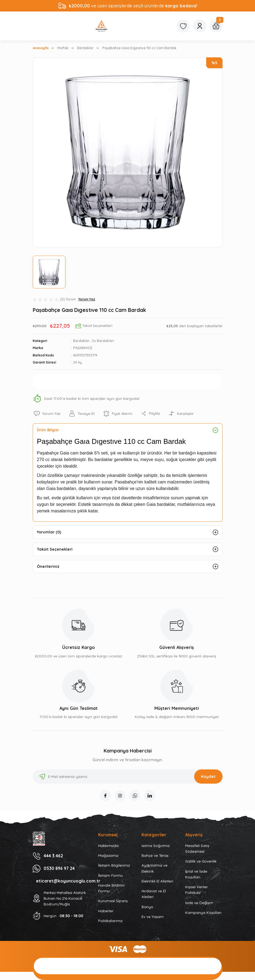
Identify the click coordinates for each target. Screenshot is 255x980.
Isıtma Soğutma (156, 846)
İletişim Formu (110, 876)
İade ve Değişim (199, 903)
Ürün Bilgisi (48, 430)
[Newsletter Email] (128, 777)
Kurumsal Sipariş (113, 902)
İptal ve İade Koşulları (196, 875)
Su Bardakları (103, 341)
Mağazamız (108, 856)
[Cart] (216, 26)
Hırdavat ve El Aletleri (154, 895)
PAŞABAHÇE (83, 348)
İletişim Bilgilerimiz (114, 866)
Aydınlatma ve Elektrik (154, 869)
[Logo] (101, 26)
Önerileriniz (48, 567)
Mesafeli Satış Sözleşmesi (197, 849)
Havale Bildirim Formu (111, 889)
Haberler (106, 911)
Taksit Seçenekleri (55, 550)
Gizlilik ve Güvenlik (201, 862)
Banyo (147, 907)
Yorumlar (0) (49, 532)
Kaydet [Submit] (208, 777)
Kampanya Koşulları (203, 913)
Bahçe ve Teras (155, 856)
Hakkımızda (108, 846)
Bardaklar (81, 341)
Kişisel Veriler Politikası (196, 891)
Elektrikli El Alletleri (157, 882)
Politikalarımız (110, 922)
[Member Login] (200, 26)
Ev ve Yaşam (153, 917)
